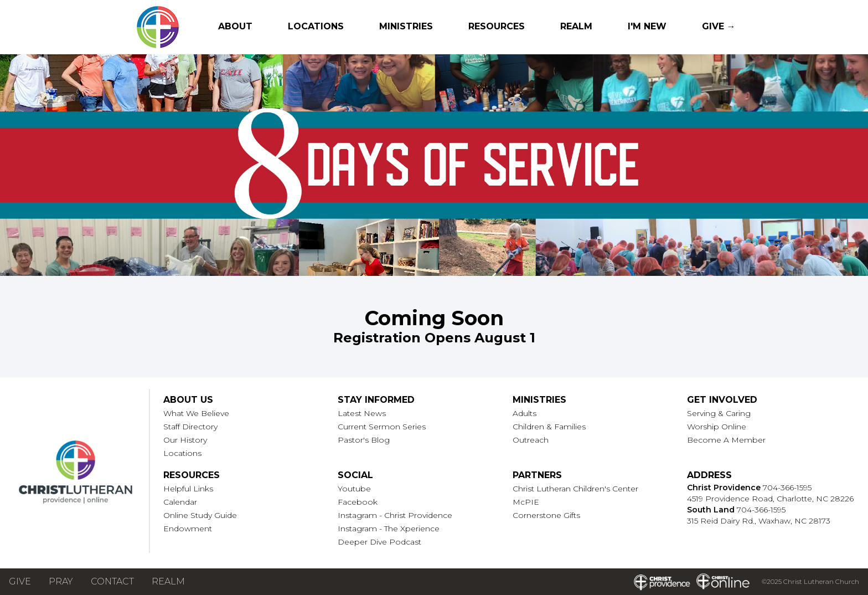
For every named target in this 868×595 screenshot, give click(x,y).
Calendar (180, 502)
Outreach (531, 440)
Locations (316, 26)
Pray (61, 581)
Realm (576, 26)
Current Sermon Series (382, 427)
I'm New (647, 26)
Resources (497, 26)
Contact (112, 581)
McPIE (526, 502)
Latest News (362, 413)
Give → (719, 26)
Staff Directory (190, 427)
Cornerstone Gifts (546, 515)
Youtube (354, 489)
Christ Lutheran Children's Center (575, 489)
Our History (185, 440)
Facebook (358, 502)
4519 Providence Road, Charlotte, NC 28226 (770, 499)
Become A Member (726, 440)
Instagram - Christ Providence (395, 515)
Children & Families (549, 427)
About (235, 26)
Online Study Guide (200, 515)
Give (20, 581)
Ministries (406, 26)
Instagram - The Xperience (389, 529)
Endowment (188, 529)
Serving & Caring (719, 413)
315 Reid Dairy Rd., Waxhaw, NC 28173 (759, 521)
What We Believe (196, 413)
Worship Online (717, 427)
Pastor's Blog (364, 440)
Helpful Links (188, 489)
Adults (525, 413)
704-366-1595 (787, 488)
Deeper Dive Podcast (379, 542)
